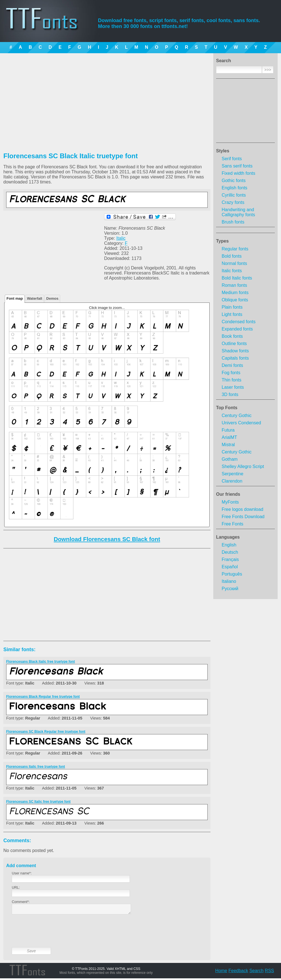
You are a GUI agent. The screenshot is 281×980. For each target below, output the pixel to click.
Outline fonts (234, 344)
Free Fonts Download (243, 517)
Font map (15, 298)
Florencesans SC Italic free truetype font (38, 802)
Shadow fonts (235, 351)
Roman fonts (234, 285)
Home (221, 972)
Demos (52, 298)
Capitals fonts (235, 358)
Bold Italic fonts (237, 278)
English (229, 545)
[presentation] (54, 935)
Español (230, 567)
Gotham (230, 459)
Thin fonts (231, 380)
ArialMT (229, 437)
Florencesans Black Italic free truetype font (40, 662)
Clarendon (232, 481)
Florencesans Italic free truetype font (36, 767)
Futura (228, 430)
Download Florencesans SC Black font (107, 539)
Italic (121, 238)
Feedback (238, 972)
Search (257, 972)
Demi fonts (232, 365)
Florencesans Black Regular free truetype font (43, 697)
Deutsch (230, 552)
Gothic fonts (234, 181)
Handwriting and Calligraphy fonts (238, 212)
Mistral (228, 445)
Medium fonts (235, 293)
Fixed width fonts (238, 173)
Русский (230, 589)
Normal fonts (234, 263)
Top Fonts (227, 408)
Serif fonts (232, 159)
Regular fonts (235, 249)
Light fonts (232, 314)
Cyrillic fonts (234, 195)
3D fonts (230, 394)
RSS (269, 972)
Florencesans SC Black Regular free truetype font (46, 732)
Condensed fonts (239, 322)
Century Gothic (237, 415)
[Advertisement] (245, 112)
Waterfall (34, 298)
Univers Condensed (241, 423)
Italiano (229, 581)
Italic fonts (232, 271)
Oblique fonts (235, 300)
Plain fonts (232, 307)
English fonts (235, 188)
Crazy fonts (233, 202)
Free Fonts (232, 524)
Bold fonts (232, 256)
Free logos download (243, 509)
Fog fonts (231, 373)
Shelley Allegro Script (243, 466)
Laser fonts (233, 387)
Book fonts (232, 336)
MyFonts (230, 502)
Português (232, 574)
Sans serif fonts (237, 166)
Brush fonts (233, 222)
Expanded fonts (237, 329)
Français (230, 559)
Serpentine (232, 474)
